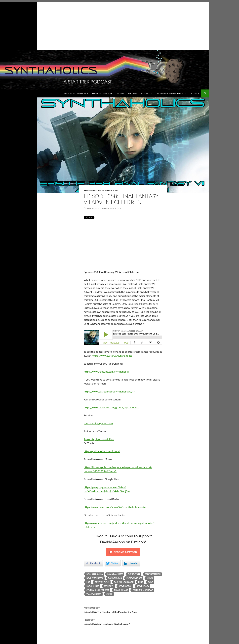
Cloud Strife (134, 574)
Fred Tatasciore (134, 578)
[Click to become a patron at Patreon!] (123, 552)
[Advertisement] (105, 25)
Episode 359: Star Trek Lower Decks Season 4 (123, 622)
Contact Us (147, 93)
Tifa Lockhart (121, 590)
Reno (141, 582)
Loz (88, 582)
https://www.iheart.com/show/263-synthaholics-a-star (115, 507)
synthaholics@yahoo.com (98, 423)
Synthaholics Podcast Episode (101, 190)
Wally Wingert (94, 594)
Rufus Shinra (93, 586)
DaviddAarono (112, 208)
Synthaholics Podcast (98, 590)
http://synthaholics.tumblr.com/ (102, 451)
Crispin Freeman (153, 574)
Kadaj (150, 578)
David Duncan (115, 578)
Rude (150, 582)
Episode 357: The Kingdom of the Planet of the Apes (123, 610)
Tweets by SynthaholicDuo (99, 439)
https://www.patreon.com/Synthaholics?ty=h (109, 391)
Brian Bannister (115, 574)
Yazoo (109, 594)
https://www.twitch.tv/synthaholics (112, 356)
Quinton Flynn (102, 582)
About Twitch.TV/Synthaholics (172, 93)
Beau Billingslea (95, 574)
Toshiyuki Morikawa (143, 590)
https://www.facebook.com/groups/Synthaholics (111, 407)
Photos (120, 93)
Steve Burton (125, 586)
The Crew (132, 93)
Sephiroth (109, 586)
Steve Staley (143, 586)
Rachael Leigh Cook (124, 582)
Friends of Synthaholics (76, 93)
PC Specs (195, 93)
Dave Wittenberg (95, 578)
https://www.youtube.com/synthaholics (106, 371)
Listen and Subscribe (102, 93)
